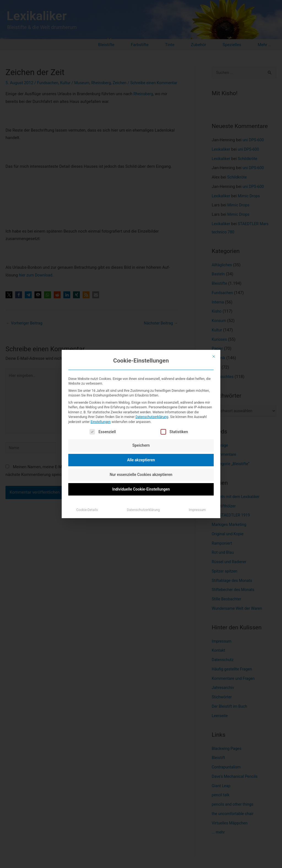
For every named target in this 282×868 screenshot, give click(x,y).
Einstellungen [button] (101, 422)
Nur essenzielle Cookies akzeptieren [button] (141, 475)
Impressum (197, 510)
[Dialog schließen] (214, 356)
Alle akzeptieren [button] (141, 460)
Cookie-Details (87, 510)
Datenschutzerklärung (152, 417)
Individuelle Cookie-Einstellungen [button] (141, 489)
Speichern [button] (141, 445)
